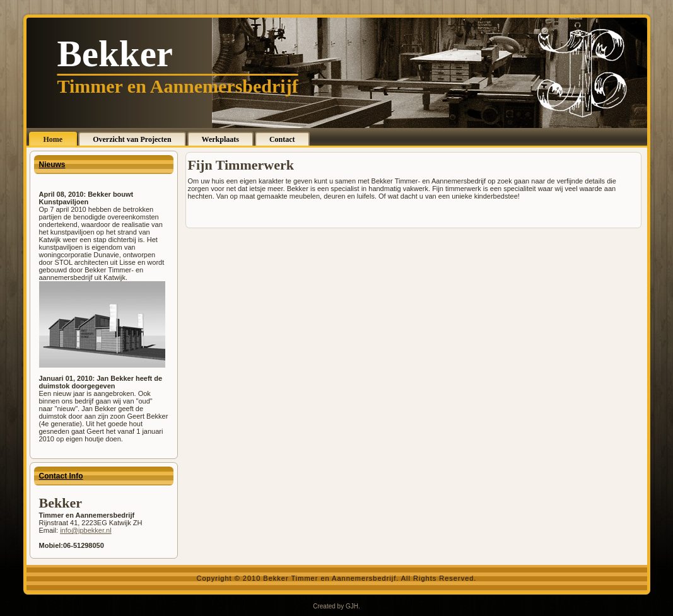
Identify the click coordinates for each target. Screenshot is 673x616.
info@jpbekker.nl (86, 530)
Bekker (115, 54)
